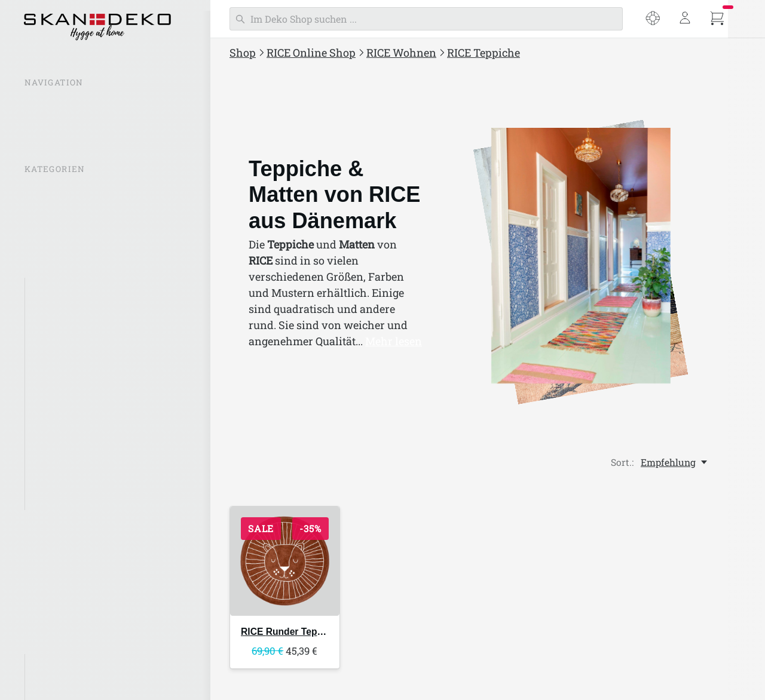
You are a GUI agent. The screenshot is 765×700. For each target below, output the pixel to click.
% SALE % (47, 192)
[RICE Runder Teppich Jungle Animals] (285, 561)
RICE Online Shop (311, 53)
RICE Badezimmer (72, 431)
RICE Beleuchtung (72, 312)
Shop (243, 53)
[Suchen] (426, 19)
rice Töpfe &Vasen (73, 360)
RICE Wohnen (401, 53)
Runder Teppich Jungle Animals (324, 632)
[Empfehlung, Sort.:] (675, 462)
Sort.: (622, 462)
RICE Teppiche (64, 478)
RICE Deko (55, 383)
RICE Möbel (58, 455)
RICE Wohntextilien (76, 407)
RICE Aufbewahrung (78, 289)
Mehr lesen (394, 341)
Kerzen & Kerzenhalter (82, 336)
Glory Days (56, 665)
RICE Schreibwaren (69, 592)
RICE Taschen (57, 569)
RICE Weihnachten (68, 616)
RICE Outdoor (56, 545)
